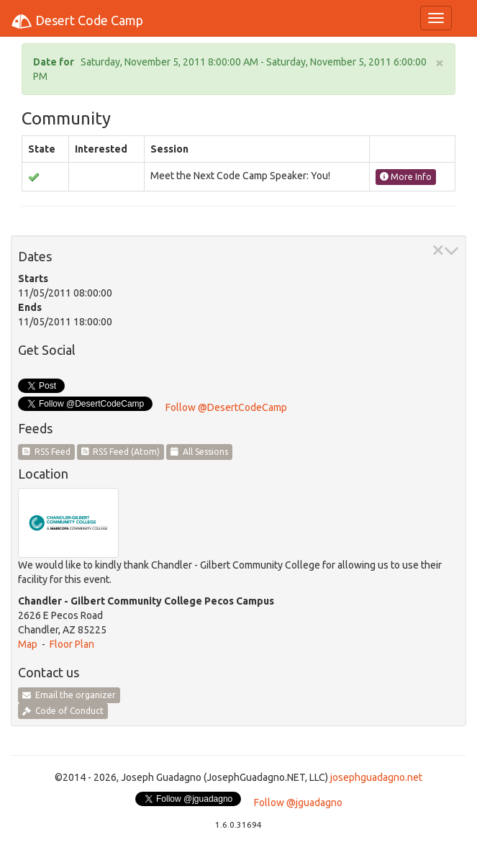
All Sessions (199, 452)
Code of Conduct (63, 711)
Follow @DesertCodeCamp (226, 407)
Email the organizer (69, 695)
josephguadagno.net (376, 777)
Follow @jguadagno (298, 803)
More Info (406, 177)
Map (28, 644)
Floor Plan (72, 644)
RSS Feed (46, 452)
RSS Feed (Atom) (121, 452)
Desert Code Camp (77, 22)
